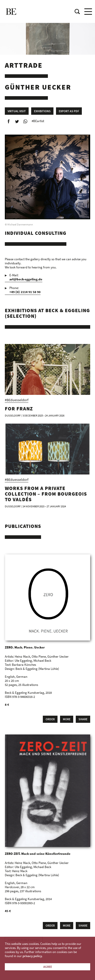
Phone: (25, 290)
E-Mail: (26, 277)
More (67, 719)
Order (50, 719)
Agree (48, 967)
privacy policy (32, 956)
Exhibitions (42, 111)
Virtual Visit (17, 111)
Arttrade (24, 65)
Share (83, 719)
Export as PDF (69, 111)
